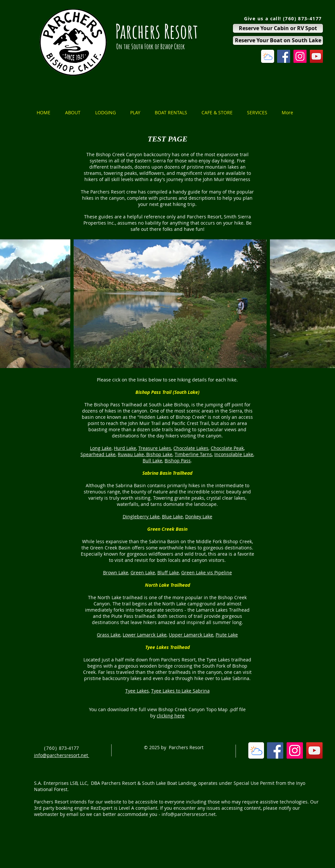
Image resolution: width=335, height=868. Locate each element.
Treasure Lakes (155, 448)
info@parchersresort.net (189, 814)
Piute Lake (227, 635)
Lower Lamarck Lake (145, 635)
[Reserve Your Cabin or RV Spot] (278, 28)
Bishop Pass (178, 461)
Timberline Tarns (193, 454)
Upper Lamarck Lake (191, 635)
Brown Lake (116, 573)
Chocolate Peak (227, 448)
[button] (75, 112)
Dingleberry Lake (141, 517)
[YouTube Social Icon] (316, 56)
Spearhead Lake (98, 454)
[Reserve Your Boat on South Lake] (278, 40)
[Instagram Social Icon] (300, 56)
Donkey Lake (199, 517)
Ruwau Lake (131, 454)
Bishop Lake (159, 454)
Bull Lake (152, 461)
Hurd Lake (125, 448)
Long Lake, (101, 448)
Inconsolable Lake (234, 454)
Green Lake (143, 573)
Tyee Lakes (137, 691)
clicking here (171, 716)
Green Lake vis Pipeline (207, 573)
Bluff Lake (168, 573)
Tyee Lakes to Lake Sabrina (180, 691)
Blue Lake (172, 517)
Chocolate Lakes (191, 448)
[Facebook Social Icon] (284, 56)
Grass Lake (109, 635)
